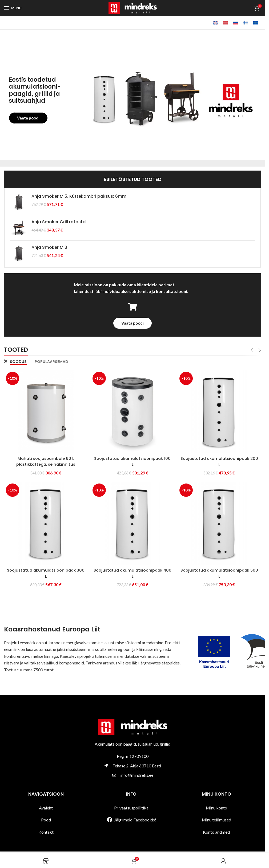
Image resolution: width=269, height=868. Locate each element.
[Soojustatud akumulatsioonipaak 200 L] (220, 411)
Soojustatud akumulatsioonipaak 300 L (45, 573)
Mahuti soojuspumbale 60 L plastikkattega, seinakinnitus (45, 460)
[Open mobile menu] (13, 8)
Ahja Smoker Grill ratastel (59, 222)
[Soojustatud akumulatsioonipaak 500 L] (220, 523)
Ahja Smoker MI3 (49, 247)
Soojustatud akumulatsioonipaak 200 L (220, 460)
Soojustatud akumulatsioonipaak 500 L (220, 573)
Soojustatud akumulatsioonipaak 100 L (133, 460)
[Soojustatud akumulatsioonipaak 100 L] (133, 411)
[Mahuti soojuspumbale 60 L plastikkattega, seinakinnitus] (45, 411)
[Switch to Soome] (246, 23)
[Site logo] (133, 7)
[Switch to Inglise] (215, 23)
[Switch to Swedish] (256, 23)
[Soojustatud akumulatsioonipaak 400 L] (133, 523)
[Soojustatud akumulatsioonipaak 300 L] (45, 523)
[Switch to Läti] (225, 23)
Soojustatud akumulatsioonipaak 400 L (133, 573)
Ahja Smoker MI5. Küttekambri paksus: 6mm (79, 196)
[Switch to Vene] (235, 23)
